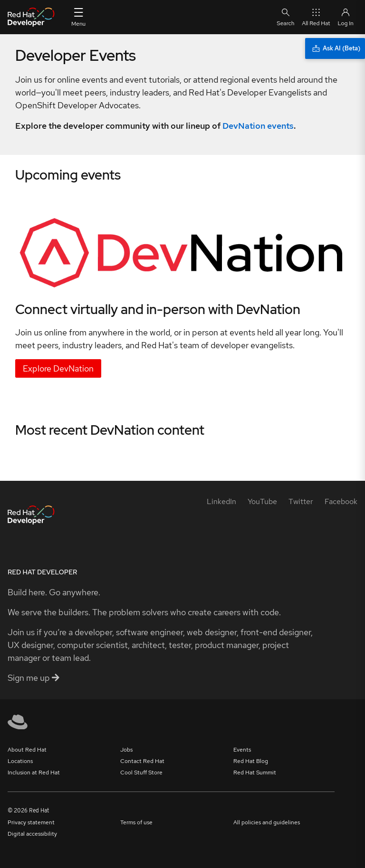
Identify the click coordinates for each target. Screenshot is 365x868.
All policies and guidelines (267, 822)
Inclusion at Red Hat (34, 773)
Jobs (126, 750)
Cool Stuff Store (141, 773)
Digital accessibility (32, 834)
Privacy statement (31, 822)
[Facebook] (341, 501)
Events (242, 750)
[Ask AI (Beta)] (335, 48)
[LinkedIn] (221, 501)
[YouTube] (262, 501)
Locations (20, 761)
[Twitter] (301, 501)
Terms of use (136, 822)
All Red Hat (316, 17)
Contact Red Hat (142, 761)
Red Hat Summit (255, 773)
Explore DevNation (58, 368)
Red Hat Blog (251, 761)
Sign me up (34, 678)
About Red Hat (27, 750)
